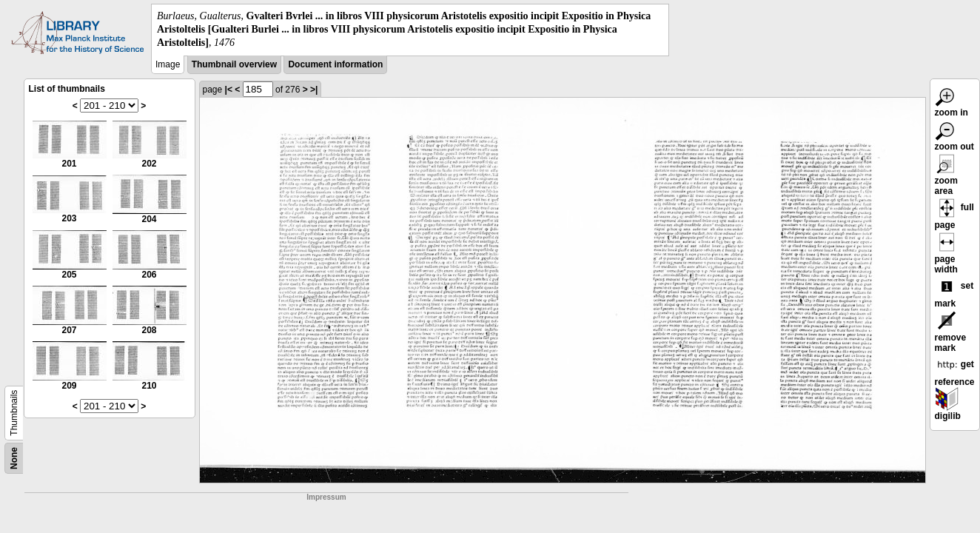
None (14, 458)
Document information (335, 64)
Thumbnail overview (234, 64)
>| (314, 90)
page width (947, 255)
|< (229, 90)
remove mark (951, 334)
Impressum (326, 497)
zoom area (947, 177)
